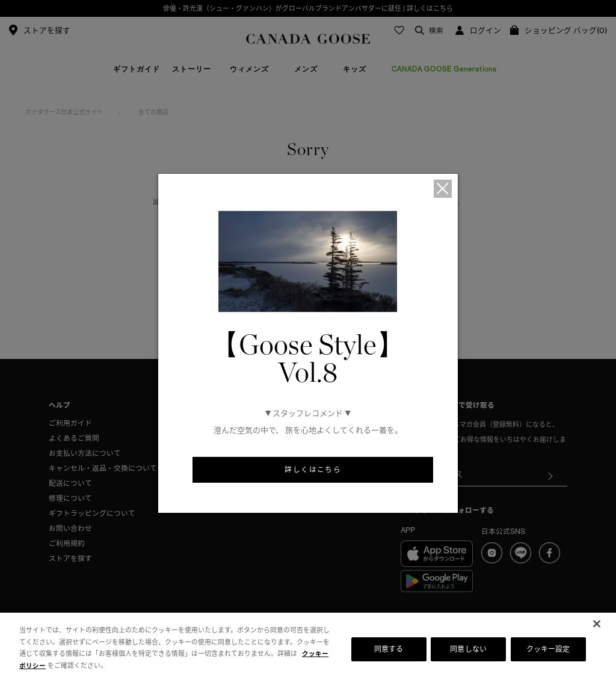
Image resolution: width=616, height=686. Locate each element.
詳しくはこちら (313, 470)
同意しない (468, 649)
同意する (389, 649)
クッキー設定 (548, 649)
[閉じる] (597, 624)
